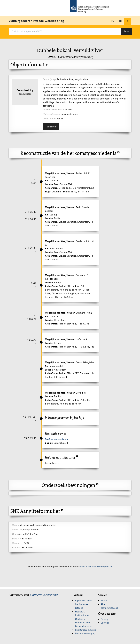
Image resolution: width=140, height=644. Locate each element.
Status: (16, 530)
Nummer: (17, 543)
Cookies (105, 623)
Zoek (126, 31)
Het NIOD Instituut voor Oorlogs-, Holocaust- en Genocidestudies (84, 619)
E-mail (104, 600)
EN (113, 21)
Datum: (16, 547)
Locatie (49, 184)
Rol (47, 180)
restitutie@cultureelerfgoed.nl (96, 567)
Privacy (104, 619)
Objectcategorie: (51, 114)
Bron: (15, 534)
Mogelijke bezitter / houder (60, 173)
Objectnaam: (49, 119)
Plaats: (16, 539)
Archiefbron (51, 188)
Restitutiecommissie (86, 630)
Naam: (16, 525)
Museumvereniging (85, 633)
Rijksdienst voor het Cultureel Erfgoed (83, 604)
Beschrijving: (50, 79)
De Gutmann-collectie (56, 439)
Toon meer (51, 127)
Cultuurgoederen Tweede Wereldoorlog (36, 21)
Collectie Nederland (44, 595)
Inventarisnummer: (53, 110)
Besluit (49, 443)
